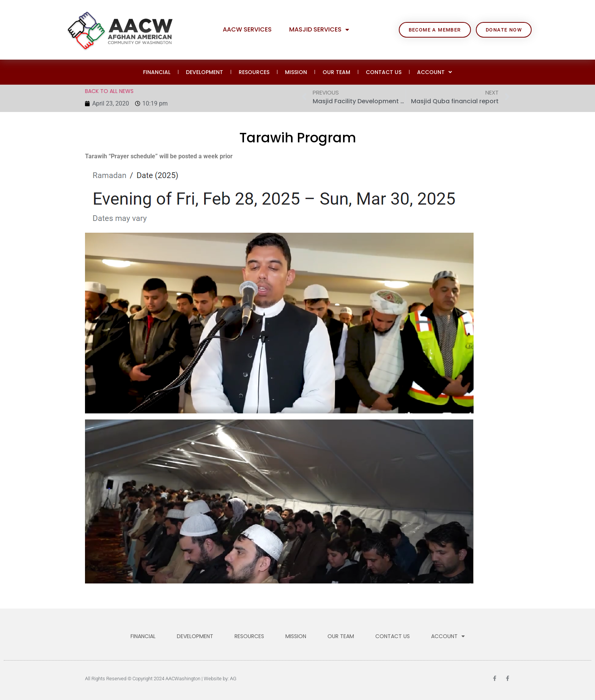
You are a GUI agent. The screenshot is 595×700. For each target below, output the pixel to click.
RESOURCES (254, 72)
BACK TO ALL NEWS (109, 91)
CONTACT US (384, 72)
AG (233, 679)
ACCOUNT (434, 72)
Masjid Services (319, 30)
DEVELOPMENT (205, 72)
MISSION (296, 72)
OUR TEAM (336, 72)
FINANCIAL (157, 72)
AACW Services (247, 29)
